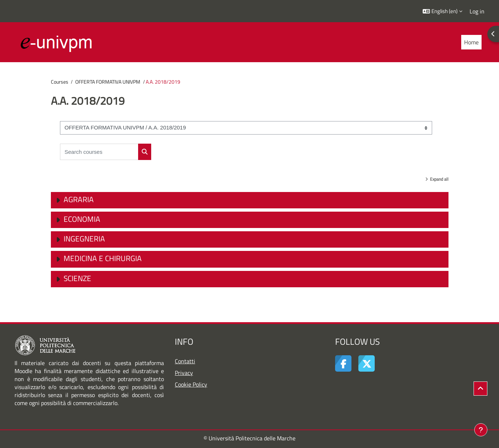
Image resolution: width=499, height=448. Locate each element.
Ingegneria (84, 239)
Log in (477, 11)
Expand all (439, 179)
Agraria (79, 199)
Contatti (185, 361)
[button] (442, 11)
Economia (82, 219)
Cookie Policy (191, 384)
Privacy (184, 373)
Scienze (77, 278)
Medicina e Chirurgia (103, 258)
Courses (60, 82)
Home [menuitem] (471, 42)
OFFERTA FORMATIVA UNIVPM (108, 82)
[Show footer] (481, 430)
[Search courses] (99, 152)
